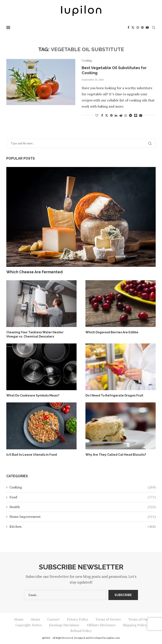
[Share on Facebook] (102, 115)
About (35, 619)
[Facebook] (128, 27)
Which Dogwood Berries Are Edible (112, 332)
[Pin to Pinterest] (111, 115)
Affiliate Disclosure (101, 625)
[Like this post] (97, 115)
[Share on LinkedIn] (116, 115)
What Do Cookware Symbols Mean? (33, 395)
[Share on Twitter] (107, 115)
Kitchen (83, 526)
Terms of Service (108, 619)
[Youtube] (147, 27)
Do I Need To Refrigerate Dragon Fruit (114, 395)
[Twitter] (133, 27)
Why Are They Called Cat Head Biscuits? (116, 455)
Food (83, 497)
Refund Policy (81, 631)
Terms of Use (138, 619)
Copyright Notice (29, 625)
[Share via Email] (141, 115)
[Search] (154, 27)
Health (83, 507)
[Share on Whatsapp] (126, 115)
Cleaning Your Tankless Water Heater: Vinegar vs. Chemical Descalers (35, 334)
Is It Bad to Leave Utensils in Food (32, 455)
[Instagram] (138, 27)
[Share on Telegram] (131, 115)
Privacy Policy (78, 619)
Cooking (83, 487)
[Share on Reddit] (121, 115)
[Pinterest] (142, 27)
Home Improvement (83, 517)
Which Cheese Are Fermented (34, 272)
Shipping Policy (135, 625)
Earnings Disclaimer (64, 625)
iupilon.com (113, 638)
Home (19, 619)
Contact (53, 619)
